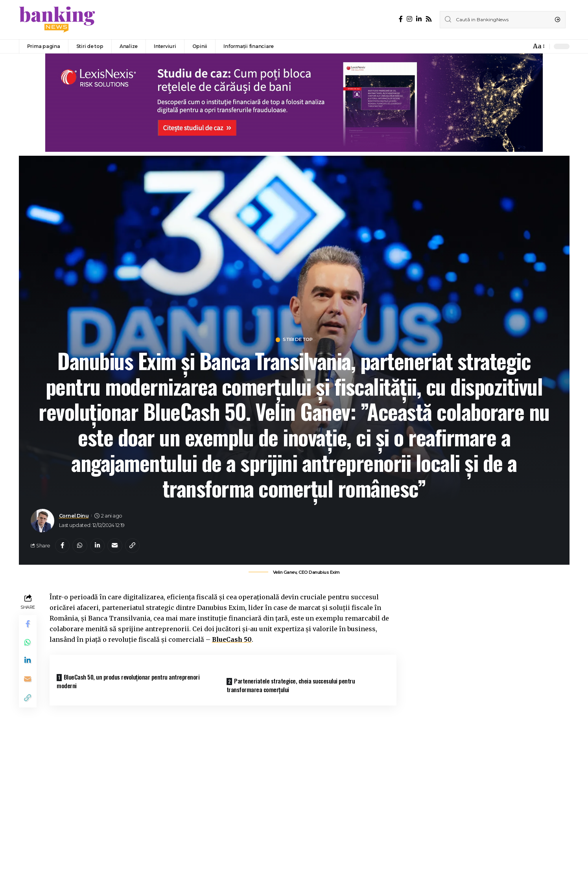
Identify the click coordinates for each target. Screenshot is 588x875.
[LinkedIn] (419, 19)
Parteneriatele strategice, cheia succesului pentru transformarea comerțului (293, 685)
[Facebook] (401, 19)
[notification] (523, 46)
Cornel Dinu (74, 516)
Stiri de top (298, 340)
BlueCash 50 (233, 641)
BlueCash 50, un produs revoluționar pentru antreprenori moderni (131, 682)
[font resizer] (538, 46)
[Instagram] (409, 19)
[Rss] (429, 19)
